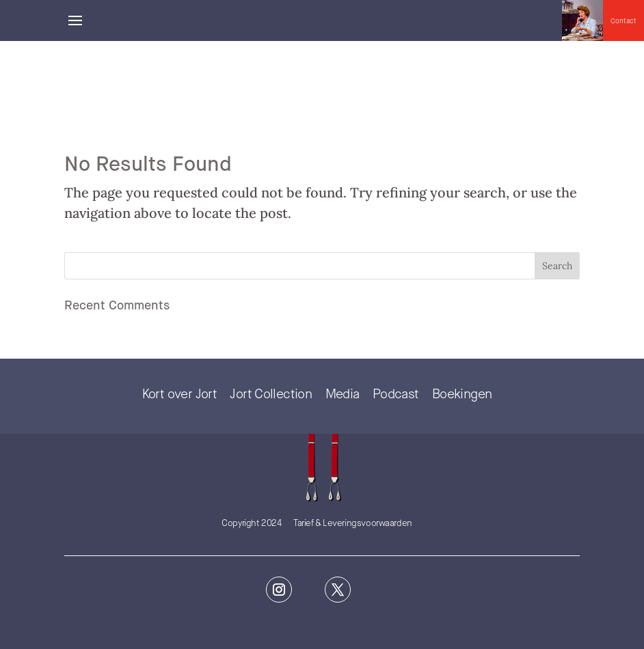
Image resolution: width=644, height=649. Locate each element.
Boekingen (462, 395)
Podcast (396, 395)
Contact (623, 21)
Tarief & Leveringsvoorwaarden (353, 524)
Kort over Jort (179, 395)
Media (343, 395)
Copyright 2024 (251, 524)
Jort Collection (271, 395)
